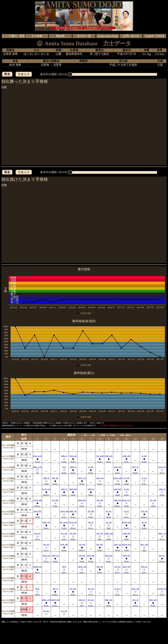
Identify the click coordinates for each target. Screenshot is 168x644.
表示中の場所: (54, 74)
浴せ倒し (73, 539)
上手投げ (46, 484)
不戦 (37, 473)
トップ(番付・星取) (14, 36)
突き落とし (46, 495)
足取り (82, 606)
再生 (7, 74)
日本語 (160, 36)
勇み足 (109, 528)
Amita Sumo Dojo (108, 36)
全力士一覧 (84, 36)
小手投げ (37, 517)
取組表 (60, 36)
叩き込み (135, 473)
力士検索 (37, 36)
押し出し (162, 473)
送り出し (73, 473)
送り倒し (100, 462)
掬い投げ (144, 462)
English (149, 36)
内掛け (100, 539)
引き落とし (162, 561)
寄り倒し (109, 462)
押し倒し (73, 462)
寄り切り (37, 462)
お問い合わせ (131, 36)
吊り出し (91, 595)
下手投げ (109, 539)
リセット (24, 74)
